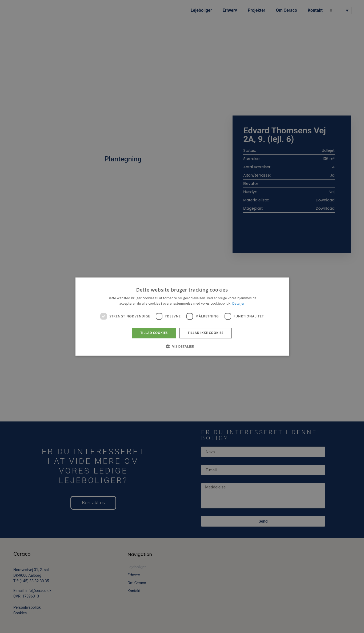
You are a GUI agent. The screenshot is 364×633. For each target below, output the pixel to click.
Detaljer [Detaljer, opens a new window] (239, 303)
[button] (182, 346)
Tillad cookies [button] (154, 333)
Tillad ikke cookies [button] (206, 333)
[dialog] (182, 316)
